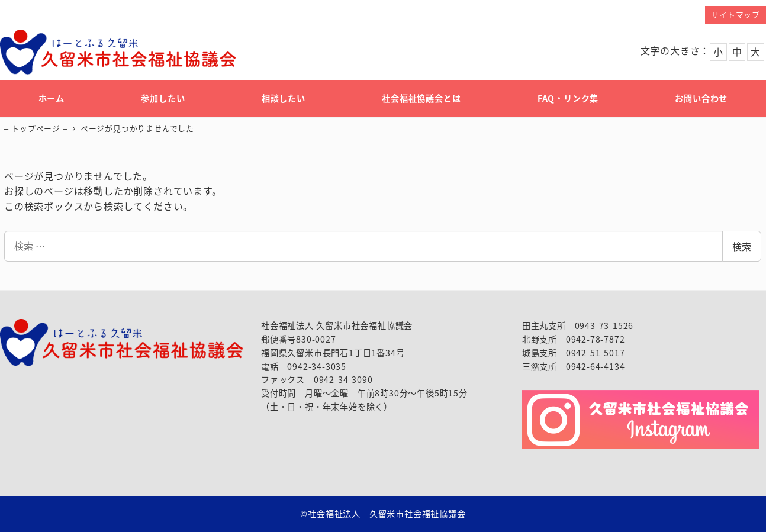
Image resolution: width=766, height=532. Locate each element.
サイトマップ (736, 14)
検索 (742, 246)
